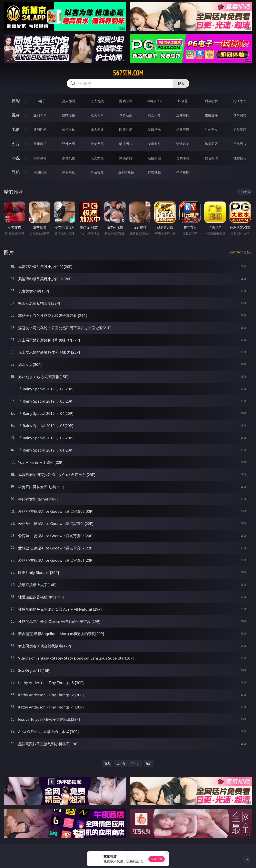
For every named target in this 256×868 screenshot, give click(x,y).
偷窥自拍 (40, 144)
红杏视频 (154, 172)
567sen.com (128, 73)
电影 (16, 129)
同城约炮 (40, 172)
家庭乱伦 (69, 158)
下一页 (135, 763)
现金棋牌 (211, 101)
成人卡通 (97, 130)
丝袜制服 (183, 115)
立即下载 (157, 859)
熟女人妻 (154, 115)
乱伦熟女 (211, 130)
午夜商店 (69, 172)
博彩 (16, 101)
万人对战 (97, 101)
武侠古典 (126, 158)
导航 (16, 172)
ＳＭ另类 (240, 115)
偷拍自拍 (69, 130)
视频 (16, 115)
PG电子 (40, 101)
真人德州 (69, 101)
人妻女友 (97, 158)
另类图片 (240, 144)
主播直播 (211, 115)
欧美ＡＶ (97, 115)
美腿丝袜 (154, 144)
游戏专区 (126, 101)
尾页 (149, 763)
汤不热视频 (126, 172)
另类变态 (240, 130)
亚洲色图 (69, 144)
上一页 (121, 763)
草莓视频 (97, 172)
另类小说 (183, 158)
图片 (16, 144)
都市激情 (40, 158)
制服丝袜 (154, 130)
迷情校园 (154, 158)
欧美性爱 (126, 130)
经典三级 (183, 130)
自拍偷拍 (69, 115)
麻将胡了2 (154, 101)
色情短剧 (183, 172)
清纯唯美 (183, 144)
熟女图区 (211, 144)
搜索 (181, 83)
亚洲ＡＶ (40, 115)
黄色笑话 (211, 158)
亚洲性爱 (40, 130)
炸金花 (183, 101)
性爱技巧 (240, 158)
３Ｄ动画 (126, 115)
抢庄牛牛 (240, 101)
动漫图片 (126, 144)
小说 (16, 158)
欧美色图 (97, 144)
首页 (107, 763)
